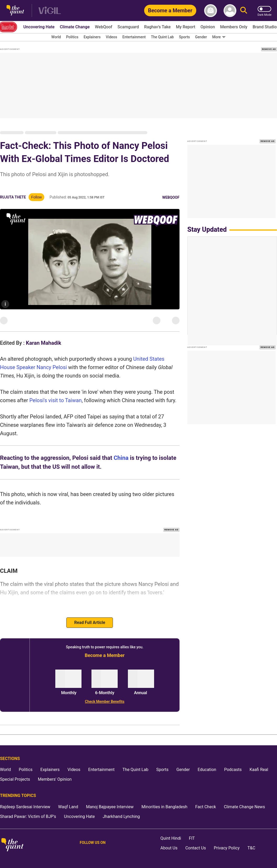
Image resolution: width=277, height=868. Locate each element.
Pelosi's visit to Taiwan (56, 400)
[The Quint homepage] (15, 11)
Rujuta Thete (13, 197)
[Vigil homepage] (50, 11)
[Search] (244, 11)
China (121, 458)
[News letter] (211, 11)
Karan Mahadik (44, 343)
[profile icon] (230, 11)
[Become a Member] (170, 10)
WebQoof (171, 197)
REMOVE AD (269, 49)
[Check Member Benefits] (105, 702)
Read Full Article (90, 622)
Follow (36, 197)
